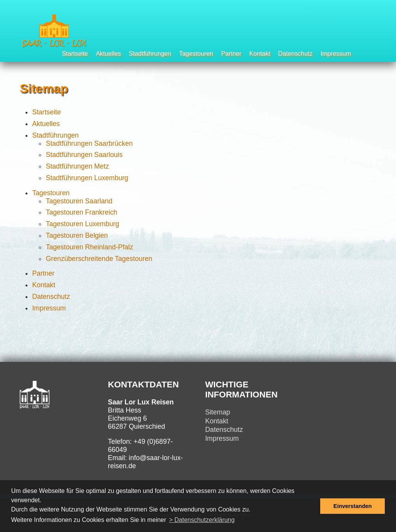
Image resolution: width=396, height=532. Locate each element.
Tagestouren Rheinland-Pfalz (89, 247)
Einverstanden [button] (352, 506)
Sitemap (218, 412)
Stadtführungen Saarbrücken (89, 143)
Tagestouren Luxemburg (82, 224)
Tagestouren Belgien (77, 235)
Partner (231, 54)
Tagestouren (196, 54)
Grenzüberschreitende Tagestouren (99, 259)
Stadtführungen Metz (77, 166)
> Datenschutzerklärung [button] (202, 520)
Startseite (75, 54)
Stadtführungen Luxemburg (87, 178)
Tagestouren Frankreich (81, 212)
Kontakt (260, 54)
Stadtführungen (150, 54)
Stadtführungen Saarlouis (84, 155)
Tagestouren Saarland (79, 201)
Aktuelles (108, 54)
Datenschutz (295, 54)
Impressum (336, 54)
